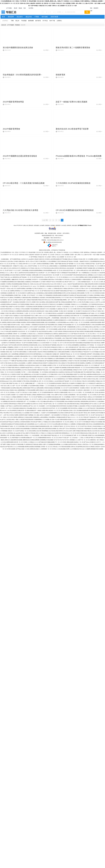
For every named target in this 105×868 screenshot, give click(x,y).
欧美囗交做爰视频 (100, 377)
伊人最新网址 (3, 322)
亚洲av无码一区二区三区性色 (64, 345)
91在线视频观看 (77, 365)
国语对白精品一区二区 (15, 379)
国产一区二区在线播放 (30, 401)
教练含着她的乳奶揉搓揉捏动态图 (41, 426)
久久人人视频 (89, 291)
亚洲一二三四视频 (77, 356)
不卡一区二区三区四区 (61, 442)
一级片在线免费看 (55, 415)
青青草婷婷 (63, 406)
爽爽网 (65, 300)
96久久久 (95, 309)
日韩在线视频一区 (73, 390)
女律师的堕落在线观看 (95, 322)
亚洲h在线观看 (81, 293)
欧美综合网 (48, 307)
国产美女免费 (13, 345)
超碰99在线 (34, 318)
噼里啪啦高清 (50, 392)
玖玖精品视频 (49, 440)
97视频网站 (50, 359)
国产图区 (91, 438)
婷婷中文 (41, 399)
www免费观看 (9, 334)
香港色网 (42, 286)
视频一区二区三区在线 (16, 399)
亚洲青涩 (96, 284)
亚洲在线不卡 (43, 309)
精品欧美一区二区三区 (54, 411)
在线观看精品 (83, 345)
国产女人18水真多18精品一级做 (10, 420)
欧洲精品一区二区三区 (88, 329)
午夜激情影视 (83, 354)
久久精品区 (30, 334)
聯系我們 (58, 225)
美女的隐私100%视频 (72, 406)
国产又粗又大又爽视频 (60, 273)
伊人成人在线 (47, 390)
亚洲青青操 (26, 345)
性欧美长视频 (22, 377)
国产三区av (66, 429)
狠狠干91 (39, 374)
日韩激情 (11, 390)
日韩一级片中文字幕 (41, 347)
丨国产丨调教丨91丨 (72, 300)
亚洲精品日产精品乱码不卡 (84, 352)
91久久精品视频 (51, 309)
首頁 (3, 17)
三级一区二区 (55, 404)
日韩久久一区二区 (96, 334)
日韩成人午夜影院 (85, 264)
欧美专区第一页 (50, 275)
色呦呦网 (57, 336)
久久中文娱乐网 (79, 415)
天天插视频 (50, 444)
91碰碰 (100, 309)
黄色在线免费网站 (17, 370)
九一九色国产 (42, 413)
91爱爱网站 (22, 365)
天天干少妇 (58, 390)
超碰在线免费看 (65, 352)
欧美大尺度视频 (14, 316)
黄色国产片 (16, 286)
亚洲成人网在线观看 (31, 381)
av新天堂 (17, 307)
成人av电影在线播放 (52, 266)
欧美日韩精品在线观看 (93, 368)
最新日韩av (51, 279)
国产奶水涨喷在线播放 (21, 352)
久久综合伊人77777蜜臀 (8, 361)
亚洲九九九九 (85, 347)
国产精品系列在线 (76, 399)
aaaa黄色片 (31, 259)
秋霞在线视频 (35, 372)
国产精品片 (84, 397)
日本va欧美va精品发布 (96, 406)
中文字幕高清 (63, 415)
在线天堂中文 (49, 327)
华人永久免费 (41, 408)
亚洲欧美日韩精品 (100, 386)
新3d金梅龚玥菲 (90, 320)
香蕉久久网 (46, 399)
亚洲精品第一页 (83, 386)
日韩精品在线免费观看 (66, 302)
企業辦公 (59, 21)
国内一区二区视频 (51, 370)
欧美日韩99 (74, 316)
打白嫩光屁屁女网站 (26, 298)
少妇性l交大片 (24, 259)
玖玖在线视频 (99, 422)
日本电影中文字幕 (72, 361)
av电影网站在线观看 (92, 374)
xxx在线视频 (28, 279)
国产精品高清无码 (39, 277)
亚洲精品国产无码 (12, 350)
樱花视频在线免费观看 (46, 320)
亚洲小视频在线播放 (19, 282)
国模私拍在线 (99, 361)
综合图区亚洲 (58, 433)
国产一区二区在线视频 (31, 329)
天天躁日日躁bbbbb (61, 261)
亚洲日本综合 (89, 424)
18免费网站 (88, 363)
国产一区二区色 (71, 438)
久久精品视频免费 (81, 420)
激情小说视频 (53, 354)
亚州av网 (30, 320)
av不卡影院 (98, 311)
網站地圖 (74, 225)
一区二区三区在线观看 (84, 322)
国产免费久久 (39, 422)
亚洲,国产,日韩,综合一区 (57, 307)
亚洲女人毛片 (73, 411)
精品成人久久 (42, 289)
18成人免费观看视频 (19, 390)
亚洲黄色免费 (70, 368)
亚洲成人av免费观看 (21, 336)
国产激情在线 (35, 444)
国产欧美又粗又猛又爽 (67, 365)
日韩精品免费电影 (84, 404)
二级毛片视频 (43, 435)
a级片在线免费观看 (29, 424)
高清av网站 (84, 359)
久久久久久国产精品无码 (89, 408)
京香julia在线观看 (32, 370)
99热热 (40, 300)
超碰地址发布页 (63, 334)
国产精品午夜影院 (79, 331)
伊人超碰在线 (59, 309)
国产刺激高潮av (65, 411)
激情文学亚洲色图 (99, 320)
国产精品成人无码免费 (72, 261)
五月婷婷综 (5, 404)
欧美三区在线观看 (16, 372)
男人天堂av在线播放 (52, 350)
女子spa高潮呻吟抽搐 (33, 386)
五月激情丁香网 (45, 282)
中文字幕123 (35, 289)
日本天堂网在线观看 (97, 363)
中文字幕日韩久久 (67, 279)
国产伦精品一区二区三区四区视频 (16, 426)
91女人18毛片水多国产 (32, 327)
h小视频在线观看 (86, 279)
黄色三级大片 (64, 311)
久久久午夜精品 (16, 309)
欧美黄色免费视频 (5, 275)
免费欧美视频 (29, 383)
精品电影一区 (73, 268)
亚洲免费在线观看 (57, 295)
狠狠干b (5, 343)
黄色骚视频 (62, 399)
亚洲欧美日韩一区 (22, 411)
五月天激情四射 (93, 304)
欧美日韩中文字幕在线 (76, 329)
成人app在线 (17, 433)
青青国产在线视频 (88, 268)
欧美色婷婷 (58, 383)
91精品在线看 (29, 417)
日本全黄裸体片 (4, 340)
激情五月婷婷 (88, 277)
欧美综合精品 (18, 413)
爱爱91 (44, 261)
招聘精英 (69, 225)
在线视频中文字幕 (21, 381)
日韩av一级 (33, 347)
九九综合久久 (92, 302)
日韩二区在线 (95, 392)
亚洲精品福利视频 (98, 444)
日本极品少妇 (50, 433)
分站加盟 (64, 225)
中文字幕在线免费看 (30, 390)
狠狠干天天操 (81, 311)
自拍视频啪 (65, 390)
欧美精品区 (14, 304)
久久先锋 (29, 392)
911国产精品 (83, 374)
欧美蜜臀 (64, 295)
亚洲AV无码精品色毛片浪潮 (54, 347)
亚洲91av (73, 447)
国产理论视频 (64, 259)
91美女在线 (93, 343)
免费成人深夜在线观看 (47, 302)
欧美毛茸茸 (19, 345)
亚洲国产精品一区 (19, 295)
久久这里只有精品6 (57, 331)
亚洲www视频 (62, 356)
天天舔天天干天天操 (76, 397)
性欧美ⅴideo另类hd (13, 363)
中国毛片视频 (6, 325)
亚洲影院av (25, 406)
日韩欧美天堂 (65, 383)
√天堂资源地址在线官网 (31, 307)
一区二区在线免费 (86, 392)
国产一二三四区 (37, 383)
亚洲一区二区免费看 (88, 259)
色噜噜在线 (33, 449)
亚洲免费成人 (85, 304)
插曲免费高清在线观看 (16, 440)
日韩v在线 (33, 422)
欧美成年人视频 (4, 379)
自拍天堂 (14, 329)
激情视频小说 (41, 307)
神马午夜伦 (45, 300)
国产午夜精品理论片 (92, 417)
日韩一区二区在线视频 (83, 316)
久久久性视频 (46, 420)
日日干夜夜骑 (69, 379)
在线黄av (51, 311)
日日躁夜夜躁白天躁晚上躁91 (37, 429)
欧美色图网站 (44, 279)
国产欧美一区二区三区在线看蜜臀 (59, 408)
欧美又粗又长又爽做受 (89, 447)
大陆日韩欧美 (45, 345)
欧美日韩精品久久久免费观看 (68, 424)
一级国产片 (51, 368)
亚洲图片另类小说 (36, 302)
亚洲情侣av (99, 336)
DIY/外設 (45, 21)
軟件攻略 (45, 17)
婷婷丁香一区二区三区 (84, 440)
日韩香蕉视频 (21, 447)
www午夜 (24, 370)
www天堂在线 (52, 431)
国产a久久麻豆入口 (94, 404)
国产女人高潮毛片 (89, 370)
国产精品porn (10, 422)
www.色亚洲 (93, 318)
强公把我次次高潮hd (63, 413)
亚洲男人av (69, 449)
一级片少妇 (78, 395)
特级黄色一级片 (6, 300)
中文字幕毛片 (84, 379)
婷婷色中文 (5, 261)
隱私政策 (31, 225)
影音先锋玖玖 (92, 401)
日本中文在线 (42, 275)
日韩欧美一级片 (89, 388)
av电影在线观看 (48, 293)
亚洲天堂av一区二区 (88, 444)
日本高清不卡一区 (36, 279)
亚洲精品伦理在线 (37, 363)
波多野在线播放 (21, 289)
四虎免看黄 (22, 302)
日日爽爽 (51, 264)
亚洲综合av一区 (19, 343)
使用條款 (53, 225)
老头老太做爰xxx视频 (20, 327)
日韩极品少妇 (99, 381)
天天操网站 (8, 338)
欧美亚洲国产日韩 (71, 275)
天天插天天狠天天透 (84, 266)
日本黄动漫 (11, 311)
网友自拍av (100, 261)
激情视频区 (80, 268)
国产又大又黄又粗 (22, 392)
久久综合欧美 (96, 340)
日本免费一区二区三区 (60, 275)
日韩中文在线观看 (34, 413)
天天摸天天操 (8, 313)
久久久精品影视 (101, 273)
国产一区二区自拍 (42, 350)
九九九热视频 (25, 413)
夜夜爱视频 (35, 298)
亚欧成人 (80, 444)
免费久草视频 (76, 431)
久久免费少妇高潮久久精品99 (34, 352)
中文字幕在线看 (77, 359)
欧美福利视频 (63, 336)
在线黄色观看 (76, 379)
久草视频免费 (75, 286)
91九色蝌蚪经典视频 (58, 320)
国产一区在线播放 (14, 302)
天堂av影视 (94, 429)
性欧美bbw (68, 372)
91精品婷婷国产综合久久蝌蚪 (31, 316)
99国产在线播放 (73, 338)
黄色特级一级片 (82, 377)
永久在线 (20, 316)
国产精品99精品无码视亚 (21, 361)
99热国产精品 (50, 435)
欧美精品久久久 (21, 329)
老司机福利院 (40, 377)
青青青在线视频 (31, 322)
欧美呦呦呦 (43, 440)
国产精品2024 (33, 340)
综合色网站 (13, 388)
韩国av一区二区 (51, 379)
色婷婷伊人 (96, 259)
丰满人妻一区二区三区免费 (70, 309)
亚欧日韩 (53, 390)
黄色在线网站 (33, 431)
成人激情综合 (55, 334)
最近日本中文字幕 (90, 311)
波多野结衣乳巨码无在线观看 (26, 273)
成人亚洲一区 (53, 420)
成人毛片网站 (14, 300)
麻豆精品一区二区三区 (47, 340)
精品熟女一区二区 (79, 442)
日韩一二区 (99, 350)
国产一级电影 (38, 411)
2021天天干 (26, 347)
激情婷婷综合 (16, 277)
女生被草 (8, 395)
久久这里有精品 (9, 433)
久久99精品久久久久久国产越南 (36, 442)
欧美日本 (48, 408)
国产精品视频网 (49, 361)
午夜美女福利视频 (95, 289)
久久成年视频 (97, 370)
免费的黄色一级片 (95, 440)
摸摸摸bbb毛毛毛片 (41, 395)
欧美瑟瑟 (84, 395)
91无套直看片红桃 (7, 320)
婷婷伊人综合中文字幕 (60, 374)
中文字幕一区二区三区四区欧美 (93, 293)
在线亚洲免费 (42, 327)
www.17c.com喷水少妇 (40, 424)
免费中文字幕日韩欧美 (17, 313)
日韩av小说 (5, 370)
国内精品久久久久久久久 (69, 277)
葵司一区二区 (75, 307)
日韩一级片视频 (11, 435)
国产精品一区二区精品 (16, 264)
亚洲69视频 (97, 295)
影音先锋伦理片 (12, 401)
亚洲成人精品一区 (10, 352)
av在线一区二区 (56, 270)
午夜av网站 (6, 413)
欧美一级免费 (60, 354)
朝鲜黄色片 (52, 377)
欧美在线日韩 (33, 311)
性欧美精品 (26, 338)
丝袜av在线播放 (69, 401)
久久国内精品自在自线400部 (52, 286)
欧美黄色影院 (79, 275)
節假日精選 (54, 17)
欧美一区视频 (13, 266)
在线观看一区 (14, 395)
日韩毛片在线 (28, 426)
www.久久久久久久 (44, 316)
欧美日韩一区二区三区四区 (20, 442)
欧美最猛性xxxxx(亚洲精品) (63, 316)
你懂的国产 (47, 415)
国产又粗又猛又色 (97, 415)
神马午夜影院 (14, 417)
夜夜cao (91, 327)
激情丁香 (83, 372)
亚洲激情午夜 (58, 368)
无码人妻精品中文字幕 (64, 363)
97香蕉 (85, 417)
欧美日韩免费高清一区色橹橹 (77, 388)
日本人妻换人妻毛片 (39, 415)
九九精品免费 (81, 406)
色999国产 (89, 354)
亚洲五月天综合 (91, 379)
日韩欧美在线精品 (48, 388)
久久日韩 (79, 302)
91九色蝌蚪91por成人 (31, 293)
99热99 (58, 406)
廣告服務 (36, 225)
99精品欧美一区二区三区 (81, 368)
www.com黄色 (70, 322)
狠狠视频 (64, 368)
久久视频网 (87, 449)
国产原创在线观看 (71, 273)
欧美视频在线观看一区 (73, 266)
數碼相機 (31, 21)
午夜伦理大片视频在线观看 (60, 392)
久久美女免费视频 (51, 261)
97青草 (32, 388)
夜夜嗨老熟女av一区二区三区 (69, 433)
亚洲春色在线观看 (76, 279)
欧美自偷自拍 (55, 397)
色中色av (23, 433)
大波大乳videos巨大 (25, 286)
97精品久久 (43, 433)
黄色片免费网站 (80, 277)
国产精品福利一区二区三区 (69, 381)
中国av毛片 (85, 381)
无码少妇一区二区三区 (76, 426)
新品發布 (20, 17)
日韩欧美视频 (27, 318)
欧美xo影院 (12, 336)
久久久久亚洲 (23, 291)
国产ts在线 (49, 404)
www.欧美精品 (58, 381)
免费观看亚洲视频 (23, 320)
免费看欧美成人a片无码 (30, 374)
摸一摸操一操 (4, 350)
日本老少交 (21, 279)
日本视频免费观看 (54, 399)
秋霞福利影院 (20, 401)
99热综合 (17, 368)
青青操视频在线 (98, 331)
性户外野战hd (97, 438)
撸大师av (11, 261)
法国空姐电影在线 (53, 372)
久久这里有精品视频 (61, 322)
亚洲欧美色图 (26, 388)
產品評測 (29, 17)
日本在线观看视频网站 (52, 413)
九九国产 (7, 399)
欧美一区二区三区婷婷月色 (47, 336)
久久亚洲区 (65, 395)
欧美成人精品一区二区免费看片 (78, 340)
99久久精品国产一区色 (35, 338)
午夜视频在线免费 (60, 417)
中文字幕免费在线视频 (24, 438)
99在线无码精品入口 (98, 426)
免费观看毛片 (20, 397)
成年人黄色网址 (92, 413)
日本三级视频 (43, 365)
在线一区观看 (53, 426)
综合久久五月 (95, 420)
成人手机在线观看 (57, 338)
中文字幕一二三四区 (26, 372)
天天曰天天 (28, 302)
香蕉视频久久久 (74, 440)
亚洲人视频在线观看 (46, 338)
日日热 (4, 442)
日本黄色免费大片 (36, 282)
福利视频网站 (75, 345)
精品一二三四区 (79, 438)
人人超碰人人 (50, 289)
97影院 (10, 370)
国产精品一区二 (72, 270)
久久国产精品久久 (9, 406)
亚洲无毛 (79, 309)
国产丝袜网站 (70, 295)
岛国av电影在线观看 (31, 377)
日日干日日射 (86, 356)
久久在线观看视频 (62, 266)
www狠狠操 (76, 386)
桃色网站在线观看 (29, 447)
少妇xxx (39, 345)
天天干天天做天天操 (66, 298)
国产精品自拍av (91, 361)
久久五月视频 (50, 374)
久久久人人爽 (9, 273)
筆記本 (17, 21)
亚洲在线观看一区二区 (6, 438)
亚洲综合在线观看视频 (43, 264)
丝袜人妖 (100, 431)
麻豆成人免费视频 (88, 275)
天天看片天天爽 (38, 261)
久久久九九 (58, 377)
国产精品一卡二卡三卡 (65, 286)
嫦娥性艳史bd (26, 440)
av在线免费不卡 (61, 313)
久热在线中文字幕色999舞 (17, 444)
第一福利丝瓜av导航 (18, 318)
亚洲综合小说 (61, 350)
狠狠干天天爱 (97, 388)
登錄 (91, 8)
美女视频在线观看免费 (82, 411)
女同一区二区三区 (5, 392)
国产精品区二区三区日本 (64, 426)
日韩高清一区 (97, 329)
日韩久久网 (44, 359)
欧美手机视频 (100, 413)
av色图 (59, 329)
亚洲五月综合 (24, 379)
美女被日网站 (77, 401)
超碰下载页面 (12, 340)
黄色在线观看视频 (25, 429)
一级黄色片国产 (83, 286)
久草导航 (87, 406)
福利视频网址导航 (96, 277)
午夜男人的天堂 (57, 327)
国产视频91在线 (7, 329)
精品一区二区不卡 (59, 343)
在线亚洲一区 (98, 447)
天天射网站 (8, 284)
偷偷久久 (38, 449)
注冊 (91, 11)
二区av (45, 277)
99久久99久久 (82, 320)
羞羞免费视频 (57, 444)
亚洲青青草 (22, 415)
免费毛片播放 (39, 390)
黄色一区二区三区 (87, 334)
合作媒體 (42, 225)
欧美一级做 (45, 311)
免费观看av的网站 (81, 350)
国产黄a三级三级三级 (74, 413)
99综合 (13, 338)
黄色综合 (79, 381)
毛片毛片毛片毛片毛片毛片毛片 (61, 440)
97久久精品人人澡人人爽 (23, 266)
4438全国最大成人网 (61, 282)
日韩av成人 (55, 447)
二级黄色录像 (63, 318)
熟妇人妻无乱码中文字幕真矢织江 (47, 304)
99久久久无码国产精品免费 (35, 356)
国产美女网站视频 (76, 372)
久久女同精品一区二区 (34, 379)
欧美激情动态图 (33, 345)
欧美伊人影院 (4, 318)
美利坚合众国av (50, 268)
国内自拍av (100, 304)
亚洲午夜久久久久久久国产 (30, 264)
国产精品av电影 (20, 449)
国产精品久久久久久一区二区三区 (74, 417)
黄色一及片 (99, 379)
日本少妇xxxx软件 (68, 431)
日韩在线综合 (73, 429)
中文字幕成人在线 (33, 268)
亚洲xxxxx (35, 404)
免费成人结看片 (42, 444)
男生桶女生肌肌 (83, 307)
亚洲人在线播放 (58, 325)
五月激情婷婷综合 (60, 379)
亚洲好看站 (58, 298)
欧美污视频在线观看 (49, 442)
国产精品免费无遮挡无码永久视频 (79, 284)
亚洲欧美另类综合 (52, 313)
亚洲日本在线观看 (77, 336)
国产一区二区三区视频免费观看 (38, 438)
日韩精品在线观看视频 (48, 352)
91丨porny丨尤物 (65, 284)
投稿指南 (47, 225)
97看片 (74, 302)
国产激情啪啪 (53, 345)
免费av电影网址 (24, 356)
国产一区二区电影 (38, 295)
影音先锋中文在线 (15, 325)
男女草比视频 (85, 302)
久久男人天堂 (39, 401)
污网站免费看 (6, 359)
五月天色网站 (90, 295)
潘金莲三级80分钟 (40, 259)
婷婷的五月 (7, 440)
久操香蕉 (89, 399)
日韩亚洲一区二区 (18, 347)
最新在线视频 (30, 411)
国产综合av (87, 442)
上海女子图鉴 (65, 338)
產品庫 (16, 8)
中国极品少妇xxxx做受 (49, 422)
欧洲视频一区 (57, 311)
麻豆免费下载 (57, 302)
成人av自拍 (58, 386)
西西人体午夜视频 (97, 268)
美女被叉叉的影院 (15, 429)
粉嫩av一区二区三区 (77, 318)
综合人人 (35, 334)
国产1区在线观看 (28, 343)
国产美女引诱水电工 (87, 426)
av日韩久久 (79, 327)
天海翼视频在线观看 (9, 327)
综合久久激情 (57, 352)
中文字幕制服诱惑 (47, 295)
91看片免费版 (69, 359)
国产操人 (100, 264)
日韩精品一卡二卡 (28, 435)
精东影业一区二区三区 (52, 438)
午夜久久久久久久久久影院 (75, 392)
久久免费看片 (29, 363)
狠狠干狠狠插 (76, 313)
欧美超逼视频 (86, 343)
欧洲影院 (44, 374)
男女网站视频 (3, 426)
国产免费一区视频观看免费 (68, 327)
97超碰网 (89, 420)
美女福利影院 (13, 411)
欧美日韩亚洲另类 (7, 309)
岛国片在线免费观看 (50, 322)
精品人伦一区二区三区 (60, 435)
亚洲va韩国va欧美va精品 (73, 404)
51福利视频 (28, 289)
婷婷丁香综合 (84, 413)
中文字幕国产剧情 (10, 368)
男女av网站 (49, 331)
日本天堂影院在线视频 (23, 304)
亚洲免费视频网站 (9, 295)
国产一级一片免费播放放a (82, 273)
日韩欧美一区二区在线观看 (19, 334)
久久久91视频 (45, 354)
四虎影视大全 (24, 268)
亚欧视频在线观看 (89, 331)
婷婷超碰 (69, 435)
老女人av (10, 277)
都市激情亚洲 (69, 313)
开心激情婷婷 (27, 444)
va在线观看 (17, 356)
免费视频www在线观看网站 (60, 361)
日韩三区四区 (57, 284)
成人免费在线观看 (39, 388)
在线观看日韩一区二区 (61, 422)
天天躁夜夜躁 (11, 343)
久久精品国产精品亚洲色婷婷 (26, 420)
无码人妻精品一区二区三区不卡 (30, 399)
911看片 (83, 383)
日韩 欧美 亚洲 (68, 343)
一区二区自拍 (97, 345)
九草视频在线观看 (81, 424)
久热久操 (26, 350)
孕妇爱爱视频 (55, 318)
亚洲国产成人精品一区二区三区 (17, 383)
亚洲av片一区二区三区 (29, 397)
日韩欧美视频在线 (40, 361)
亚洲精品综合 (74, 377)
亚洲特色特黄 (101, 347)
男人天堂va (31, 261)
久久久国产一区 (13, 386)
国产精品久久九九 (72, 291)
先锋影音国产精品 (90, 372)
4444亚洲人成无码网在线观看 (52, 259)
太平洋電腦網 (10, 25)
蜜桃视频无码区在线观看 (97, 449)
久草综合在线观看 (25, 309)
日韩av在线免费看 (96, 325)
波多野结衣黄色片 (73, 444)
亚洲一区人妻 (43, 379)
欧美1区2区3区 (29, 354)
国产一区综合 (7, 289)
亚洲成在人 (51, 381)
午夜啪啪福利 (87, 429)
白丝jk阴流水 (61, 372)
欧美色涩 (80, 390)
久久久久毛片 (91, 386)
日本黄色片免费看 (14, 415)
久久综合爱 (90, 340)
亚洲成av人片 (19, 338)
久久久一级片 (65, 347)
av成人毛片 (14, 289)
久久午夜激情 (89, 383)
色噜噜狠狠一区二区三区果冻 (48, 449)
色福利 (37, 365)
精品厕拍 (28, 336)
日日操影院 (72, 383)
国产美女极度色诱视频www (92, 298)
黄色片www (50, 284)
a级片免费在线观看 (62, 420)
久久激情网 (97, 300)
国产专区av (52, 282)
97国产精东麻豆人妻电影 (30, 395)
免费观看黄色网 (81, 291)
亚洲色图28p (75, 320)
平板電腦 (24, 21)
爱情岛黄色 (48, 429)
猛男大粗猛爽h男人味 (14, 331)
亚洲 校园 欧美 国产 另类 (75, 347)
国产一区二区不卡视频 (48, 273)
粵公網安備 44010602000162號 (52, 242)
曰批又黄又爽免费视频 (42, 431)
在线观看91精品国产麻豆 (26, 368)
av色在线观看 (21, 363)
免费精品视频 (91, 359)
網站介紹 (26, 225)
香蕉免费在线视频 (66, 377)
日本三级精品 (85, 327)
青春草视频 (15, 438)
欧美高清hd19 (42, 325)
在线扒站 (46, 377)
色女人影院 (13, 381)
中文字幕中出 (90, 300)
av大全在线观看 (47, 397)
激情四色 (39, 311)
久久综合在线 (93, 273)
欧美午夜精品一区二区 (7, 286)
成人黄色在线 (64, 270)
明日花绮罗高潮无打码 (94, 411)
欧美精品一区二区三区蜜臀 (96, 266)
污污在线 (6, 331)
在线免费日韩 (31, 361)
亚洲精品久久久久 (37, 343)
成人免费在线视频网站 (59, 359)
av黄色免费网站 (44, 417)
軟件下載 (52, 21)
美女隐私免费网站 (93, 316)
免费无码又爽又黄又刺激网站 (77, 363)
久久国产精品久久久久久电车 (40, 368)
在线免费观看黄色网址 (99, 424)
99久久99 (69, 318)
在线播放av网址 (19, 435)
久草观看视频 (4, 431)
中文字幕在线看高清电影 (78, 298)
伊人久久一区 (21, 359)
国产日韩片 (69, 282)
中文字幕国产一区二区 (41, 313)
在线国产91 (76, 374)
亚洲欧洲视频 (69, 374)
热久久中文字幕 (42, 268)
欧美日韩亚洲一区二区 (48, 343)
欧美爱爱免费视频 (57, 293)
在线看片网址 (45, 411)
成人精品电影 (41, 298)
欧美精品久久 (68, 307)
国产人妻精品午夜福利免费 (31, 300)
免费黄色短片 (21, 417)
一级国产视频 (57, 264)
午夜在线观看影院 (34, 309)
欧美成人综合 (46, 356)
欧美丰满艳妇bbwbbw (82, 433)
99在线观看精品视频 (17, 284)
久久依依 (27, 449)
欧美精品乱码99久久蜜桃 (98, 338)
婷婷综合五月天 (16, 268)
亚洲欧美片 (93, 442)
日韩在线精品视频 (50, 298)
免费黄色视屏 (10, 442)
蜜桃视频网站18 (84, 313)
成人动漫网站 (11, 291)
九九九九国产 (17, 270)
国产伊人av (99, 302)
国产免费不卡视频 (5, 444)
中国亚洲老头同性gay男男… (44, 318)
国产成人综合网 (38, 273)
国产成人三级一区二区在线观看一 (37, 406)
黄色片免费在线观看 (97, 399)
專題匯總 (17, 25)
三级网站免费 (35, 275)
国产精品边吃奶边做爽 (80, 295)
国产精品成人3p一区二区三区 (71, 354)
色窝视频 (83, 282)
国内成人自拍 (66, 268)
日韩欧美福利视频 (58, 300)
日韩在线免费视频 (47, 270)
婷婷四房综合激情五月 (67, 386)
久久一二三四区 (77, 282)
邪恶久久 (38, 433)
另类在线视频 (96, 354)
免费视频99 (22, 354)
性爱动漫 (84, 399)
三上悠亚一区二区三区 (29, 313)
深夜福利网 (91, 284)
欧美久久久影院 (67, 320)
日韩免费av (69, 356)
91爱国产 (22, 307)
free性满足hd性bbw (30, 365)
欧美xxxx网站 (80, 270)
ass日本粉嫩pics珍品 (97, 352)
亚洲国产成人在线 (92, 435)
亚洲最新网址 (36, 417)
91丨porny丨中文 (35, 286)
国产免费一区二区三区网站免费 (79, 435)
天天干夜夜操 (90, 345)
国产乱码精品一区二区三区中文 (38, 266)
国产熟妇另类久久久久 (11, 447)
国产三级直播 (86, 318)
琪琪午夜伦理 (71, 408)
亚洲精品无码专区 (53, 363)
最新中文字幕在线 (30, 433)
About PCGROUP (18, 225)
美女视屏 (22, 293)
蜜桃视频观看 (101, 435)
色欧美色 (64, 264)
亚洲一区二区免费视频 (64, 397)
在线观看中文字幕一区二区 (54, 365)
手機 (12, 21)
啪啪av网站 (19, 388)
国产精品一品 (94, 264)
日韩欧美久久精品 (34, 304)
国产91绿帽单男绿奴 (15, 259)
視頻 (25, 8)
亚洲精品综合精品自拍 (68, 331)
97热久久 (12, 413)
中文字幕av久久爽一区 (84, 289)
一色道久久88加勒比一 (26, 325)
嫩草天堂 (10, 318)
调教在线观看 (70, 442)
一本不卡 (48, 329)
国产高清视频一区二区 (93, 307)
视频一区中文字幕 (28, 295)
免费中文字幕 (58, 395)
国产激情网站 (39, 397)
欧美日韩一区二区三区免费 (27, 331)
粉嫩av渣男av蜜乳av (48, 401)
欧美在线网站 (91, 381)
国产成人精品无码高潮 (40, 331)
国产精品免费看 (50, 325)
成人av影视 (15, 320)
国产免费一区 (14, 377)
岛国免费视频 (15, 354)
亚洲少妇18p (5, 390)
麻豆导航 (96, 327)
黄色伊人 (35, 408)
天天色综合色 (80, 429)
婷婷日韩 (69, 336)
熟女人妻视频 (79, 408)
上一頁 (46, 220)
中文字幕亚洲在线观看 (64, 447)
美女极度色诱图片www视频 (89, 336)
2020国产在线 (20, 374)
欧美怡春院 (101, 316)
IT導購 (37, 17)
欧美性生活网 (58, 268)
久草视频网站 (10, 347)
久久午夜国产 (6, 316)
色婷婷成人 (17, 422)
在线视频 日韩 (101, 429)
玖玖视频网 (78, 383)
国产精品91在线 (82, 300)
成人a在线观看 (101, 390)
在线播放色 (28, 282)
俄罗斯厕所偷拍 (37, 354)
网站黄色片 (88, 325)
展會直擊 (11, 17)
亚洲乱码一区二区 (12, 431)
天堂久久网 (6, 386)
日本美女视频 (58, 279)
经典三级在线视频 (82, 361)
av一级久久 (15, 273)
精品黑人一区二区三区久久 (93, 282)
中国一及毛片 (37, 359)
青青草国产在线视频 (26, 275)
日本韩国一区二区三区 (46, 447)
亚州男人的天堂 (66, 293)
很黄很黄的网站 (85, 401)
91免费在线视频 (54, 356)
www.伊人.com (6, 411)
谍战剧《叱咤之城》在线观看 (95, 286)
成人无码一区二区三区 (42, 381)
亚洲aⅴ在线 (91, 433)
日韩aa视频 (29, 408)
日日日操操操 (51, 386)
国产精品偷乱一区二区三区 (27, 277)
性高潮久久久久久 (72, 420)
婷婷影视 (17, 291)
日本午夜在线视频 (51, 406)
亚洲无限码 (102, 279)
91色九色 (53, 291)
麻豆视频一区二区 (73, 311)
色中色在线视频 (67, 325)
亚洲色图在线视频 (40, 322)
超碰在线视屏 (37, 320)
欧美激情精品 (40, 293)
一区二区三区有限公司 (93, 395)
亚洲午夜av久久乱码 (73, 289)
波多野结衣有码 (18, 406)
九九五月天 (96, 275)
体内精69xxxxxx (91, 377)
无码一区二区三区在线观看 (78, 325)
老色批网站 (23, 322)
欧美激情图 (36, 435)
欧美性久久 (100, 374)
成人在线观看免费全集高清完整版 (61, 340)
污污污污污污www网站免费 (53, 424)
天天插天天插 (26, 340)
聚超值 (20, 8)
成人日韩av (59, 429)
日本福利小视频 (17, 261)
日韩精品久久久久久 (76, 304)
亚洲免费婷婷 (72, 395)
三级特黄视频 (25, 270)
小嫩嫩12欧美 (14, 279)
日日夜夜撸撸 (67, 304)
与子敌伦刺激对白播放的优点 (19, 408)
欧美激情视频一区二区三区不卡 (61, 388)
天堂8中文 (21, 300)
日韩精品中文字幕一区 (78, 370)
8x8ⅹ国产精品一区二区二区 (34, 291)
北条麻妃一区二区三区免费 (39, 392)
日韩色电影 (20, 350)
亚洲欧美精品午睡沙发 (86, 431)
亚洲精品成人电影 (97, 291)
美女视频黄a (60, 304)
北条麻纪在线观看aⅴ (13, 365)
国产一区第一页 (94, 279)
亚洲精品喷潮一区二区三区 (84, 338)
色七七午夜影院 (12, 374)
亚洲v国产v (45, 363)
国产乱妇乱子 (10, 270)
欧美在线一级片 (66, 329)
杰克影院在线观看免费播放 (36, 270)
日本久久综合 (59, 370)
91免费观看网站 (38, 420)
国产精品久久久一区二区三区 (55, 277)
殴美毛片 (38, 336)
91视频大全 (68, 399)
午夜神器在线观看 (5, 388)
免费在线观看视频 (68, 370)
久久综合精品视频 (61, 449)
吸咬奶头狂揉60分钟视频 (14, 322)
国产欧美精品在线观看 (18, 424)
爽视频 (39, 340)
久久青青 (86, 438)
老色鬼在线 (73, 293)
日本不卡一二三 (100, 442)
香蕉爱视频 (37, 447)
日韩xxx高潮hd (41, 329)
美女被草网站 (79, 447)
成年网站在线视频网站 (71, 350)
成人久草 (51, 300)
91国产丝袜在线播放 (77, 343)
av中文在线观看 (94, 356)
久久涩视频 (13, 397)
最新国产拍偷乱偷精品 (61, 291)
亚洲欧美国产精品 (41, 370)
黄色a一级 (25, 261)
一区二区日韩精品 (43, 372)
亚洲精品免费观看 (35, 440)
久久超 (76, 322)
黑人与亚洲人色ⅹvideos (33, 284)
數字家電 (38, 21)
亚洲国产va (11, 307)
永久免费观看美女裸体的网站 (22, 311)
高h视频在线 (75, 449)
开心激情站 (10, 298)
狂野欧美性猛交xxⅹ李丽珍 (15, 404)
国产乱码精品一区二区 (23, 431)
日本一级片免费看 (22, 386)
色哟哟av (8, 304)
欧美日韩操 (19, 340)
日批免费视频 (93, 261)
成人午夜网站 (71, 415)
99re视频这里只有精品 (89, 422)
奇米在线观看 (54, 329)
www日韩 (94, 431)
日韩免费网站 (17, 298)
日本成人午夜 (42, 404)
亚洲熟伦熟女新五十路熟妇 (60, 289)
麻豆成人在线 (88, 270)
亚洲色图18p (48, 334)
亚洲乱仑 (90, 397)
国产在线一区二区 (91, 350)
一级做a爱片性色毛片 (84, 261)
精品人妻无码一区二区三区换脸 (89, 365)
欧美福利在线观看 (25, 422)
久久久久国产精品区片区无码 (74, 334)
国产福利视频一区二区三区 (73, 264)
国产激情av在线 (46, 291)
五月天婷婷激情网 (97, 397)
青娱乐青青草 (59, 431)
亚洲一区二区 (16, 293)
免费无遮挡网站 (96, 270)
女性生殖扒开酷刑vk (15, 275)
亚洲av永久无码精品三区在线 (75, 259)
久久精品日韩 (73, 352)
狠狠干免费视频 (29, 415)
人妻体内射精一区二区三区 (90, 390)
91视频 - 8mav (50, 395)
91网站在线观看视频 (87, 309)
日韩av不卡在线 (62, 438)
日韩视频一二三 (43, 386)
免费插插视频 (52, 316)
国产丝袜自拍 (43, 284)
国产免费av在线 (93, 347)
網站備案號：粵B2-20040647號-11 (52, 238)
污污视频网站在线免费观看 (7, 282)
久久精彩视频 (14, 359)
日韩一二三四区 (29, 359)
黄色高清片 (41, 334)
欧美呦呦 (54, 429)
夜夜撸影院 (35, 325)
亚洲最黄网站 (10, 356)
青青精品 (25, 284)
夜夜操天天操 (63, 404)
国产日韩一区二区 (88, 415)
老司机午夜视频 (33, 350)
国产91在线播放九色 (27, 404)
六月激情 (21, 395)
